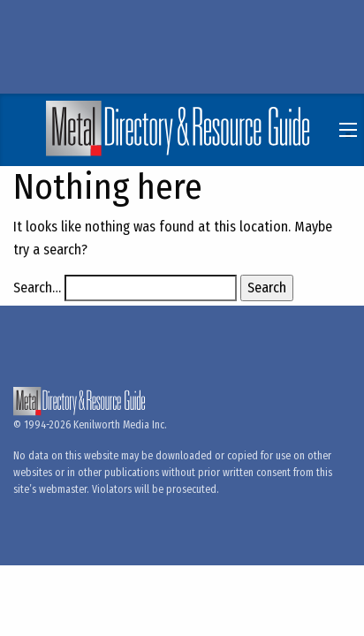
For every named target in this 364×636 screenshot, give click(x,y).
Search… (37, 288)
